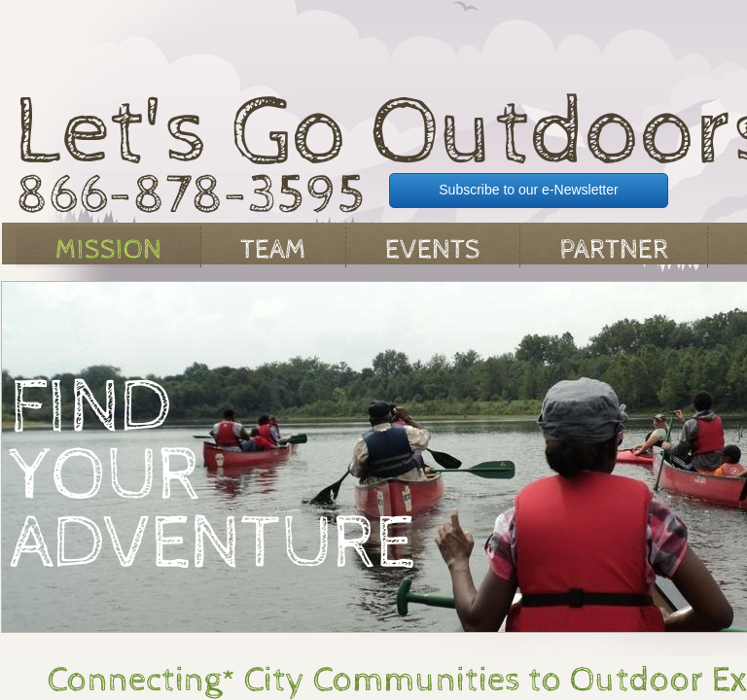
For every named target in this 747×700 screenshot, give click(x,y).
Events (433, 250)
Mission (108, 250)
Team (273, 250)
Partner (614, 250)
